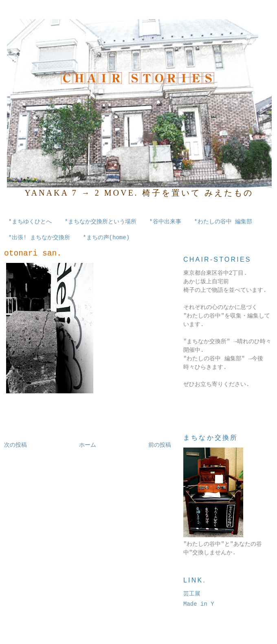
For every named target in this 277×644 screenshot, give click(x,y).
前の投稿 (160, 445)
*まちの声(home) (106, 238)
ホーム (88, 445)
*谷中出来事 (165, 222)
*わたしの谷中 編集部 (223, 222)
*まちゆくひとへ (30, 222)
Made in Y (199, 604)
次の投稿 (15, 445)
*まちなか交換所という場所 (100, 222)
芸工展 (192, 594)
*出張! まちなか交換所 (39, 238)
